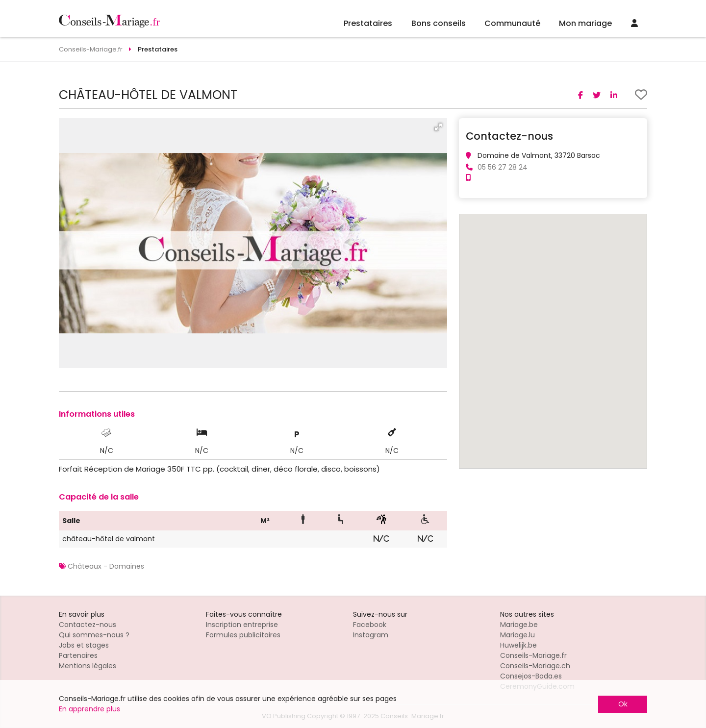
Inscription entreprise (242, 625)
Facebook (370, 625)
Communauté (512, 23)
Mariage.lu (517, 635)
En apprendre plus (89, 709)
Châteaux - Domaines (106, 566)
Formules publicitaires (243, 635)
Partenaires (78, 655)
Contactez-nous (88, 625)
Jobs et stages (84, 645)
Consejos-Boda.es (531, 676)
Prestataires (368, 23)
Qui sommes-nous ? (94, 635)
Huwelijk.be (518, 645)
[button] (438, 127)
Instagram (371, 635)
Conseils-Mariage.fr (533, 655)
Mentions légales (88, 666)
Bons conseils (439, 23)
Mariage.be (519, 625)
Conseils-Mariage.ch (535, 666)
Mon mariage (585, 23)
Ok (623, 704)
